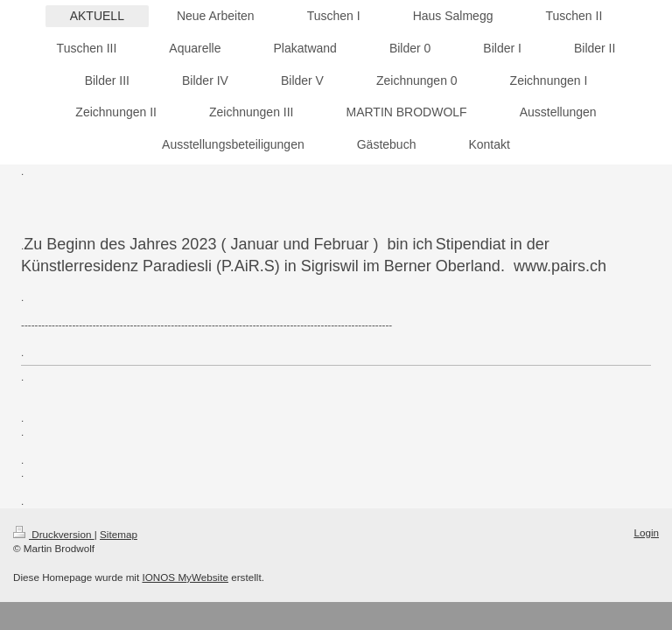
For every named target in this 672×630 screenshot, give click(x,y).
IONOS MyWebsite (185, 577)
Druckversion (54, 534)
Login (646, 532)
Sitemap (119, 534)
